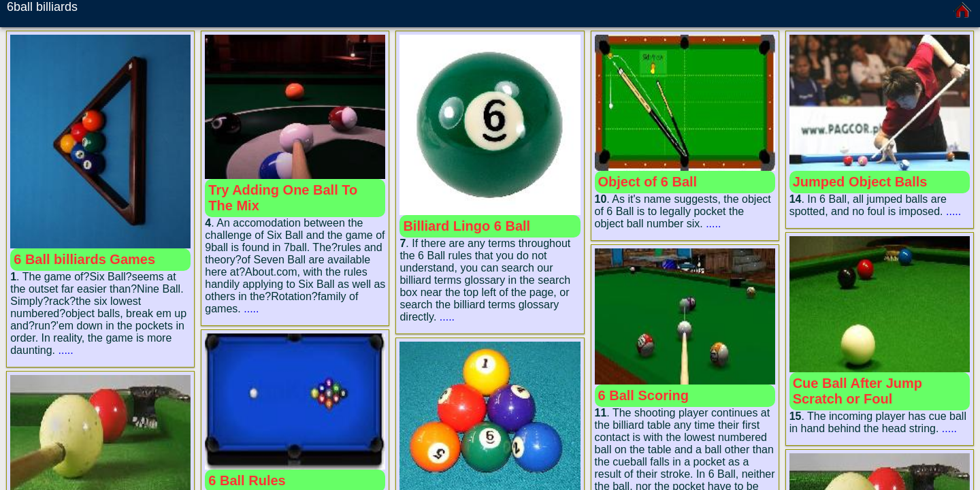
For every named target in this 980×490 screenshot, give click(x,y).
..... (65, 350)
